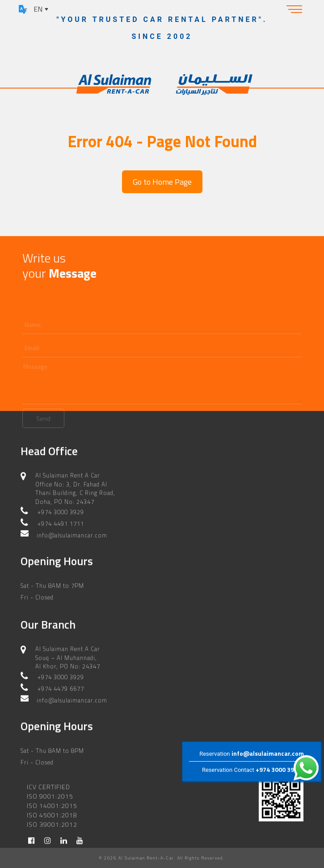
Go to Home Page (162, 182)
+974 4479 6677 (61, 678)
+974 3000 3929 (278, 769)
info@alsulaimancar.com (268, 753)
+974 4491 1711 (61, 513)
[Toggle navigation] (295, 9)
